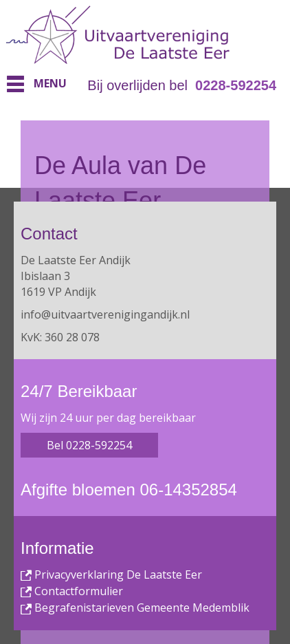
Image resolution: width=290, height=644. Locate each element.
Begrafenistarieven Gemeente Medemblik (135, 608)
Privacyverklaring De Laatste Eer (111, 575)
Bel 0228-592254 (89, 445)
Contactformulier (72, 591)
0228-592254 (236, 85)
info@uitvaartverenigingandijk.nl (105, 314)
